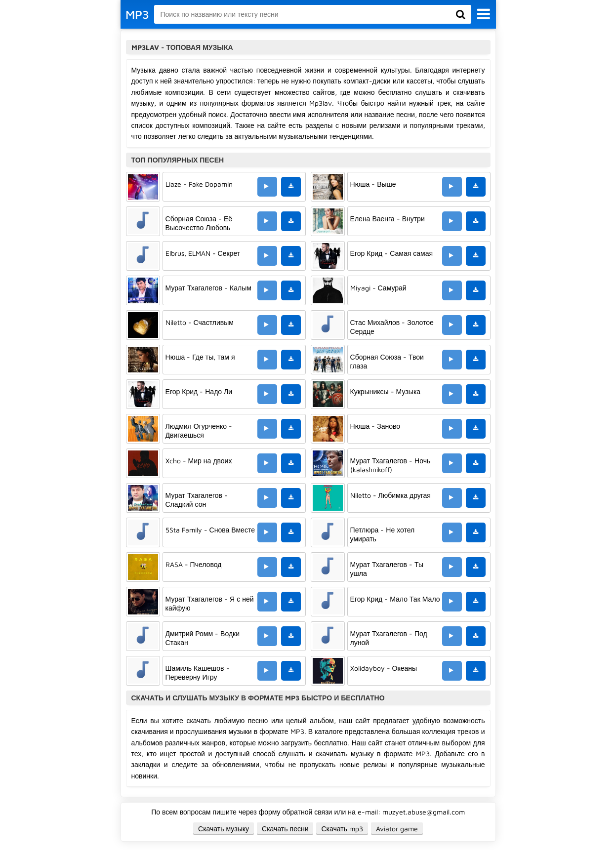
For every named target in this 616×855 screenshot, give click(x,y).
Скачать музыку (224, 829)
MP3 (137, 14)
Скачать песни (285, 829)
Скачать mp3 (342, 829)
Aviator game (397, 829)
